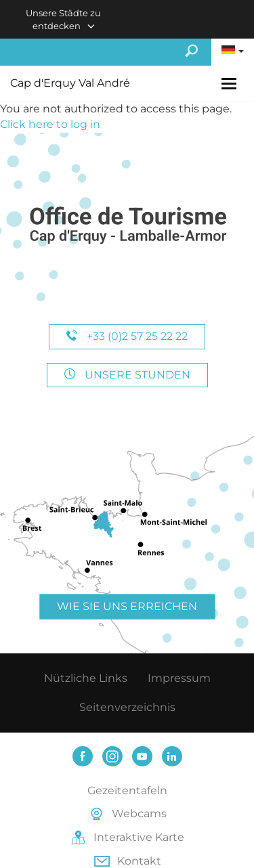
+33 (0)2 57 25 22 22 (127, 336)
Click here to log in (50, 124)
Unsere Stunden (127, 375)
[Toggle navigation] (231, 84)
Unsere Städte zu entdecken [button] (63, 19)
